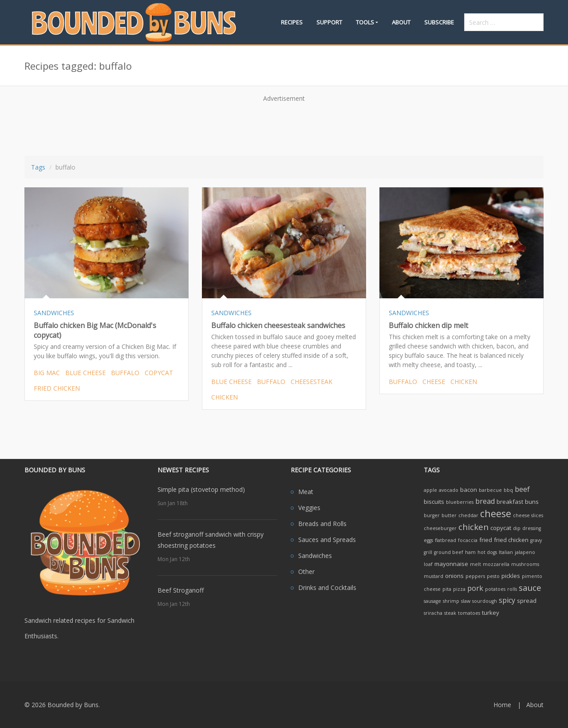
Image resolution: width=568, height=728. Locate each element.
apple (430, 490)
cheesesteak (312, 382)
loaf (428, 564)
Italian (506, 552)
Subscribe (439, 22)
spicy (507, 600)
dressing (532, 528)
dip (517, 528)
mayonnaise (451, 564)
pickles (511, 576)
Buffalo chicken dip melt (428, 325)
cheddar (468, 515)
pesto (493, 576)
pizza (459, 589)
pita (447, 589)
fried (486, 540)
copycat (159, 373)
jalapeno (525, 552)
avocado (449, 490)
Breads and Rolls (322, 524)
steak (450, 613)
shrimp (451, 601)
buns (532, 502)
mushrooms (525, 564)
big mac (47, 373)
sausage (432, 601)
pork (475, 588)
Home (502, 705)
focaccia (468, 540)
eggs (428, 540)
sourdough (485, 601)
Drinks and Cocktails (327, 588)
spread (527, 601)
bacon (469, 490)
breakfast (510, 502)
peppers (475, 576)
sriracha (433, 613)
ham (470, 552)
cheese (434, 382)
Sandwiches (315, 556)
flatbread (446, 540)
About (401, 22)
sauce (530, 588)
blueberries (460, 502)
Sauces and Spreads (327, 540)
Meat (306, 492)
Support (329, 22)
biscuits (434, 502)
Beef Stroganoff (181, 590)
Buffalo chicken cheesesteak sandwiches (278, 325)
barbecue (490, 490)
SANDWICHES (54, 313)
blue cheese (85, 373)
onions (454, 576)
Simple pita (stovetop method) (201, 489)
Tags (38, 167)
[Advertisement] (284, 126)
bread (485, 501)
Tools (365, 22)
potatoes (495, 589)
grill (428, 552)
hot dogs (487, 552)
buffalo (125, 373)
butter (449, 515)
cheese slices (528, 515)
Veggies (309, 508)
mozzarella (496, 564)
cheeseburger (440, 528)
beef (522, 489)
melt (475, 564)
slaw (466, 601)
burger (432, 515)
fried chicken (57, 388)
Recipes (292, 22)
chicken (225, 397)
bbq (508, 490)
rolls (512, 589)
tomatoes (469, 613)
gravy (536, 540)
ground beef (449, 552)
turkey (491, 613)
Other (306, 572)
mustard (434, 576)
